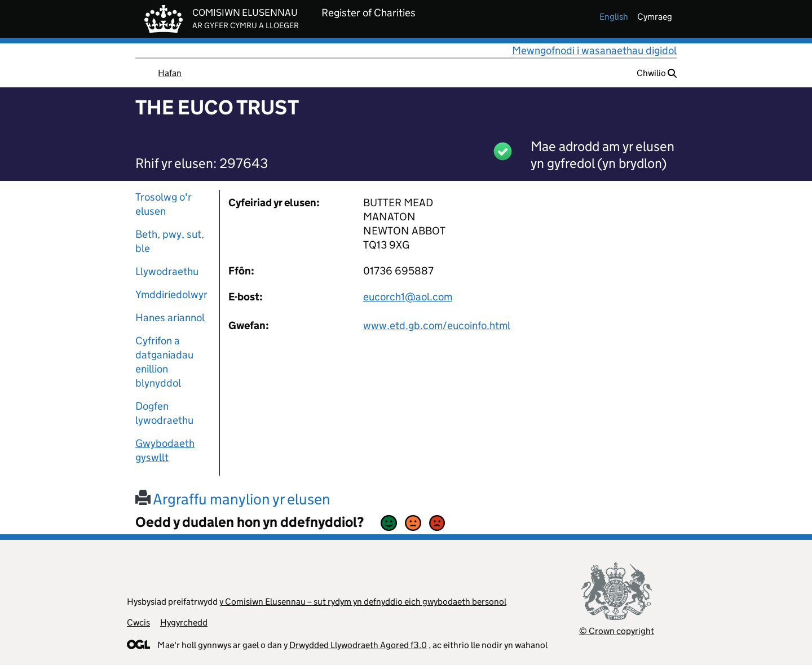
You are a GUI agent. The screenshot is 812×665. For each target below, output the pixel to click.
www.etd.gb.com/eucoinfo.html (437, 325)
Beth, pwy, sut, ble (170, 241)
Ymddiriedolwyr (171, 294)
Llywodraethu (167, 271)
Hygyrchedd (184, 622)
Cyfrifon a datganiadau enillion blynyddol (164, 362)
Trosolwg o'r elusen (164, 204)
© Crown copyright (617, 631)
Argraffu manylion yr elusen (233, 499)
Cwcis (138, 622)
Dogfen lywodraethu (164, 413)
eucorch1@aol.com (408, 297)
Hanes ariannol (170, 318)
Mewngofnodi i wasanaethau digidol (594, 50)
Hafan (170, 73)
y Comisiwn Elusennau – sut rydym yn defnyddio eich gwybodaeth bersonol (363, 602)
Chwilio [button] (657, 73)
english (614, 17)
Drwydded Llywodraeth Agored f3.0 (358, 645)
